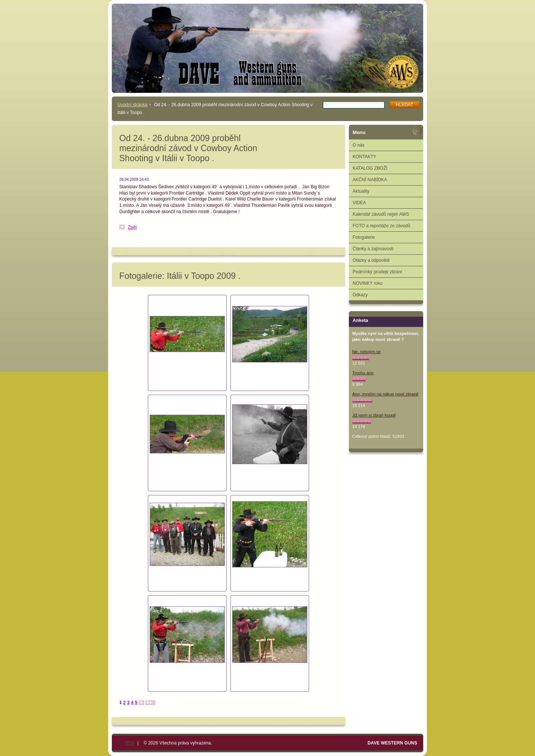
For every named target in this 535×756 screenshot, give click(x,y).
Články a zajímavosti (373, 249)
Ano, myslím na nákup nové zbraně (385, 394)
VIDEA (359, 203)
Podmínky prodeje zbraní (377, 272)
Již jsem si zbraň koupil (374, 415)
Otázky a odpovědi (371, 260)
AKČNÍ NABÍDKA (370, 180)
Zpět (132, 227)
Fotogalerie (364, 237)
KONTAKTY (364, 157)
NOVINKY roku (367, 283)
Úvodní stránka (132, 105)
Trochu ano (363, 373)
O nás (359, 145)
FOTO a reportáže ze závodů (381, 226)
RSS (130, 743)
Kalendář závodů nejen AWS (381, 214)
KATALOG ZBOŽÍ (370, 168)
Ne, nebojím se (367, 352)
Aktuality (361, 191)
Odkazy (360, 295)
